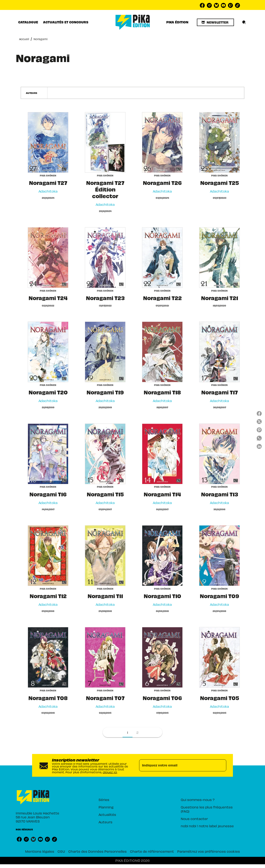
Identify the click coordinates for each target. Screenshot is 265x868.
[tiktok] (237, 5)
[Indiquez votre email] (178, 765)
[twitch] (230, 5)
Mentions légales (40, 851)
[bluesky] (216, 5)
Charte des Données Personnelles (98, 851)
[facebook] (202, 5)
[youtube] (223, 5)
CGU (61, 851)
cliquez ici (110, 772)
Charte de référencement (152, 851)
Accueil (24, 39)
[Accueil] (133, 22)
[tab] (28, 22)
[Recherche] (244, 22)
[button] (215, 22)
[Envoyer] (221, 765)
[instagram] (209, 5)
